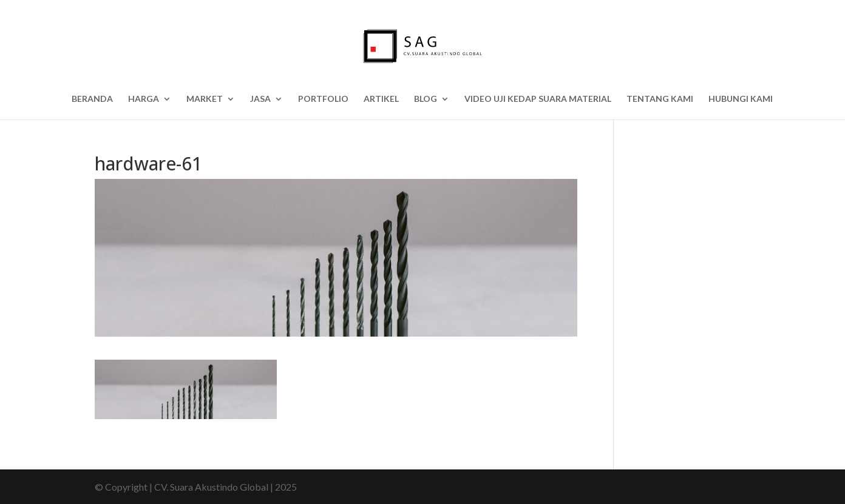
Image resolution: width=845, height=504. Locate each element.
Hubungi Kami (741, 99)
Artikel (381, 99)
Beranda (92, 99)
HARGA (144, 99)
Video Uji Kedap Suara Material (538, 99)
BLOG (426, 99)
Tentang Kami (660, 99)
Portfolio (323, 99)
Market (205, 99)
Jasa (260, 99)
